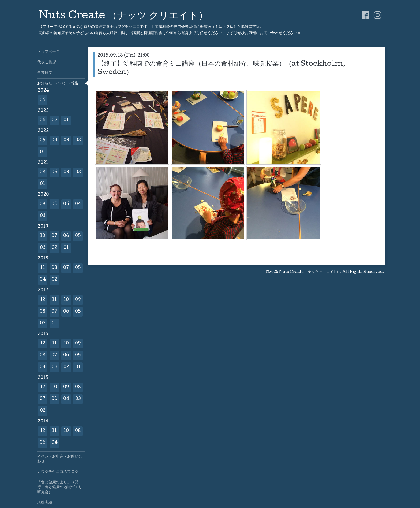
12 (43, 300)
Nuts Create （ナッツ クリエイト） (123, 16)
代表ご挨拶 (47, 62)
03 (66, 140)
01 (66, 120)
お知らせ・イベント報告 (58, 84)
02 (55, 120)
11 (43, 268)
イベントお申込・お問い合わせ (60, 459)
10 (43, 236)
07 (54, 236)
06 (43, 120)
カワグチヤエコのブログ (58, 472)
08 (43, 172)
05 (43, 100)
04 (55, 140)
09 (78, 300)
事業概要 (45, 73)
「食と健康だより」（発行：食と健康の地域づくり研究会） (60, 487)
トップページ (48, 52)
